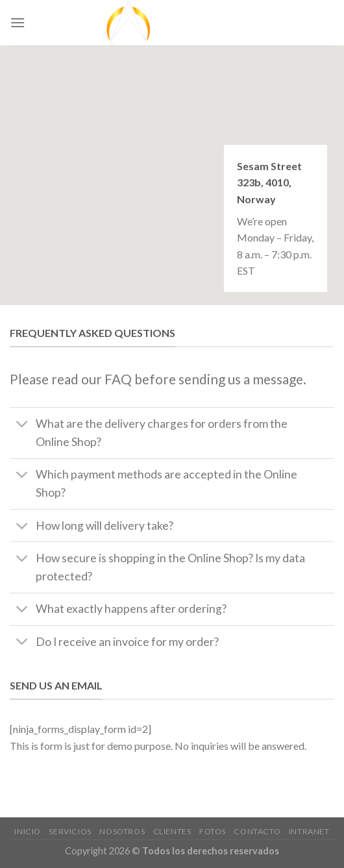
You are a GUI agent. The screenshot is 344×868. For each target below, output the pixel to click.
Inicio (28, 831)
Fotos (213, 831)
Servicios (70, 831)
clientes (172, 831)
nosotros (122, 831)
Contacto (257, 831)
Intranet (309, 831)
